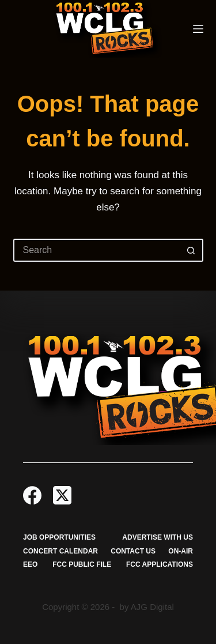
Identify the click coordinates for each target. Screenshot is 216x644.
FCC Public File (82, 564)
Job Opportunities (59, 537)
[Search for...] (97, 250)
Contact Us (133, 551)
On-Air (181, 551)
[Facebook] (32, 495)
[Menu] (198, 29)
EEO (30, 564)
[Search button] (192, 250)
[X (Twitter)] (62, 495)
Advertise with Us (158, 537)
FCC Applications (160, 564)
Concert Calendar (60, 551)
